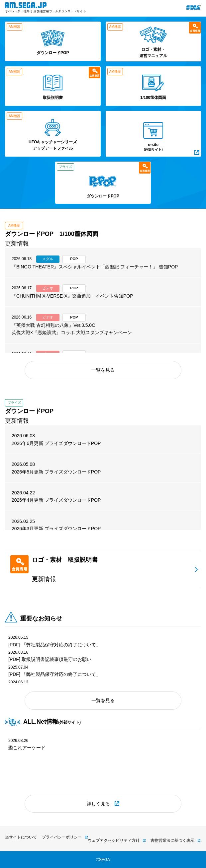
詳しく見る (98, 804)
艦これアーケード (27, 748)
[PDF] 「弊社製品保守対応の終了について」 (54, 645)
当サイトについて (21, 837)
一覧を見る (103, 370)
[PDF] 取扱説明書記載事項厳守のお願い (50, 659)
